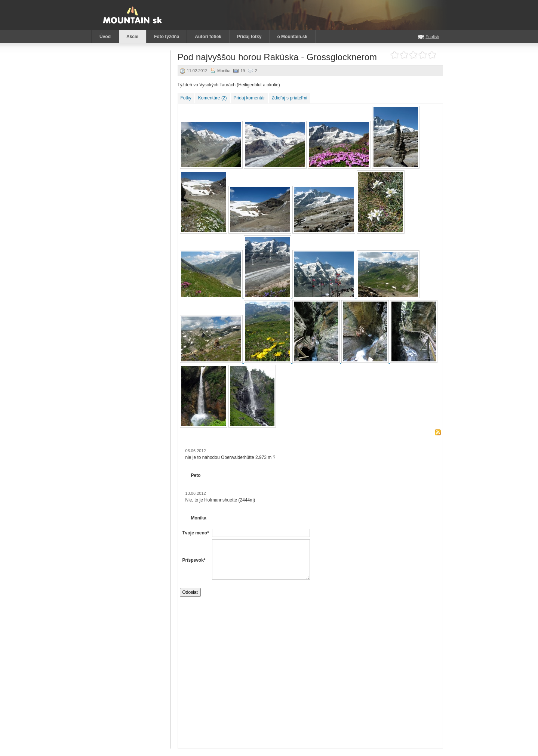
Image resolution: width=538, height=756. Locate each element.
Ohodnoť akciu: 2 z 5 (404, 55)
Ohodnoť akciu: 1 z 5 (395, 55)
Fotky (186, 98)
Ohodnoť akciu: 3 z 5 (413, 55)
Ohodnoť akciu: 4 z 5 (423, 55)
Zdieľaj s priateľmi (290, 98)
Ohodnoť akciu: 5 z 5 (432, 55)
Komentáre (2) (213, 98)
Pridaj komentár (249, 98)
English (432, 37)
